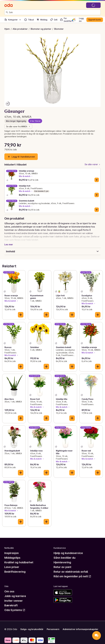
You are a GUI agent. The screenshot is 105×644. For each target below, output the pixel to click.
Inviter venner (14, 601)
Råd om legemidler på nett (72, 576)
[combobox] (54, 12)
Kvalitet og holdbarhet (19, 562)
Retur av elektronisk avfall (71, 572)
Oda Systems (15, 610)
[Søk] (7, 12)
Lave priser (12, 567)
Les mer (9, 244)
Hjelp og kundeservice (68, 553)
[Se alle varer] (93, 165)
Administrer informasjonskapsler (80, 629)
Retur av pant (62, 567)
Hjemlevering (62, 562)
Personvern (53, 629)
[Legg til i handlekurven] (97, 180)
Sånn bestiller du (65, 558)
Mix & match (26, 176)
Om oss (9, 591)
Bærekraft (11, 605)
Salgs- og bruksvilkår (32, 629)
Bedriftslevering (15, 572)
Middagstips (12, 558)
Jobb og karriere (15, 596)
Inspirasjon (12, 553)
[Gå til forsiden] (8, 5)
